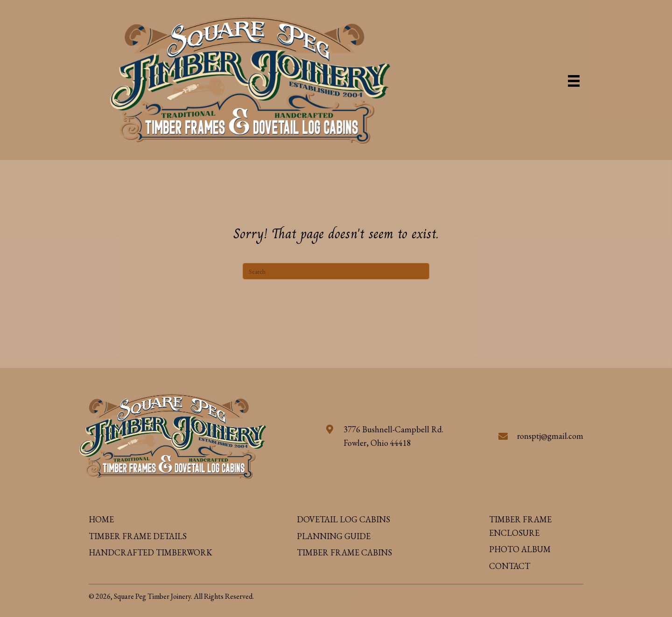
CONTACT (510, 566)
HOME (101, 519)
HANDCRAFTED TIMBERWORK (150, 552)
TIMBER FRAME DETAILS (138, 536)
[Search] (336, 271)
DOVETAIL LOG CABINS (343, 519)
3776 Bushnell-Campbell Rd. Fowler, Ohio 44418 (393, 436)
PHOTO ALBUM (520, 549)
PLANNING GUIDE (334, 536)
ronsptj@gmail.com (550, 436)
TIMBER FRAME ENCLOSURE (520, 526)
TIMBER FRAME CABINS (344, 552)
